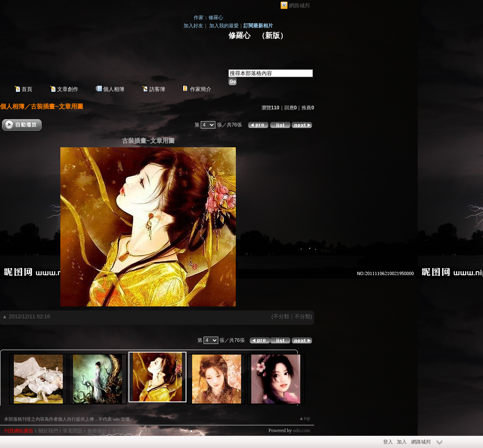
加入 (402, 442)
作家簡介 (201, 89)
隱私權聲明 (153, 431)
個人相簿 (114, 89)
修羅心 (239, 35)
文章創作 (68, 89)
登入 (388, 442)
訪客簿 (157, 89)
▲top (305, 418)
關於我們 (48, 431)
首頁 (27, 89)
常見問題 (73, 431)
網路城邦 (299, 6)
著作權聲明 (124, 431)
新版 (273, 35)
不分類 (281, 316)
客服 (175, 431)
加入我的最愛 (224, 26)
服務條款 (97, 431)
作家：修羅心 (208, 18)
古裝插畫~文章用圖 (57, 106)
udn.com (301, 430)
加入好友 (193, 26)
